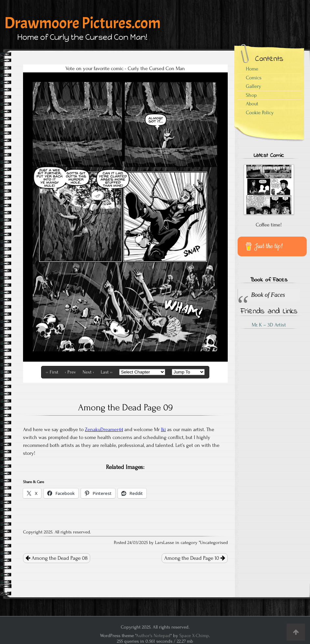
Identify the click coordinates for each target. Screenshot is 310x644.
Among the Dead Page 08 (57, 558)
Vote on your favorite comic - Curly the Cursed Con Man (125, 68)
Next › (88, 372)
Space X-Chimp (194, 636)
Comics (254, 78)
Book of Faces (269, 280)
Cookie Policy (260, 113)
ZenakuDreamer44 (104, 429)
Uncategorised (214, 543)
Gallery (254, 86)
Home (252, 69)
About (252, 104)
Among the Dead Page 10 (195, 558)
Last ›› (107, 372)
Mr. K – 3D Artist (269, 325)
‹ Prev (70, 372)
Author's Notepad (153, 636)
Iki (163, 429)
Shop (251, 95)
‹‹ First (52, 372)
